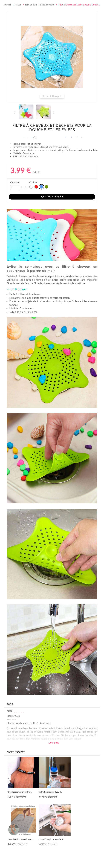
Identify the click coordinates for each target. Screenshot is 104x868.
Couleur (33, 182)
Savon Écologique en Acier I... (52, 839)
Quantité (15, 182)
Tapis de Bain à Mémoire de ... (21, 839)
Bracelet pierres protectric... (20, 792)
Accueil (7, 5)
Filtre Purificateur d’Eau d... (51, 792)
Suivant (54, 112)
